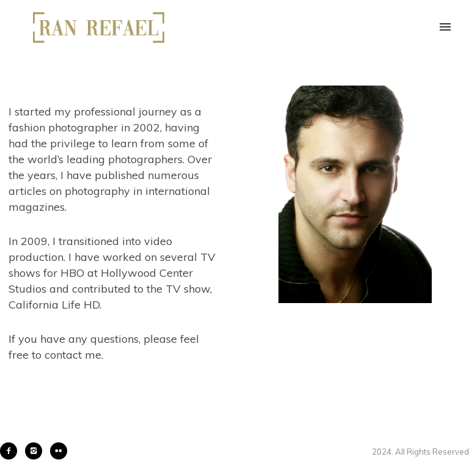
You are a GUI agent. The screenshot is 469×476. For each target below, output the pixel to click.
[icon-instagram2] (37, 451)
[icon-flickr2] (59, 451)
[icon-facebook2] (12, 451)
